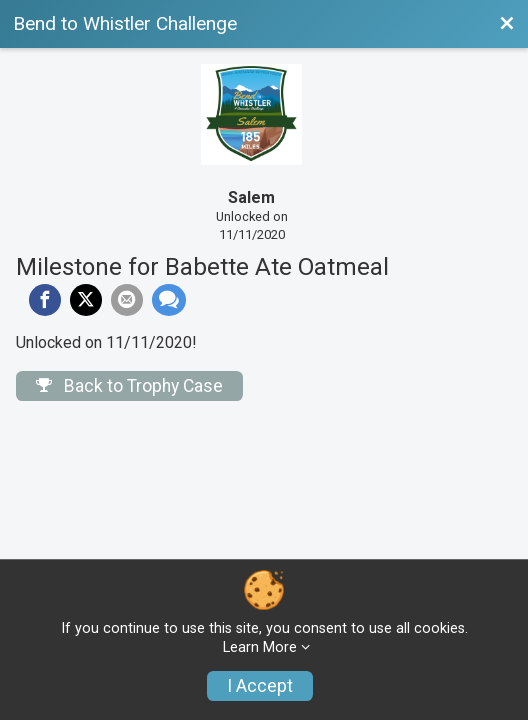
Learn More (260, 647)
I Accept (260, 686)
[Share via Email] (127, 300)
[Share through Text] (169, 300)
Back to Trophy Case (129, 386)
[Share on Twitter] (86, 300)
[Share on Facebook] (45, 300)
